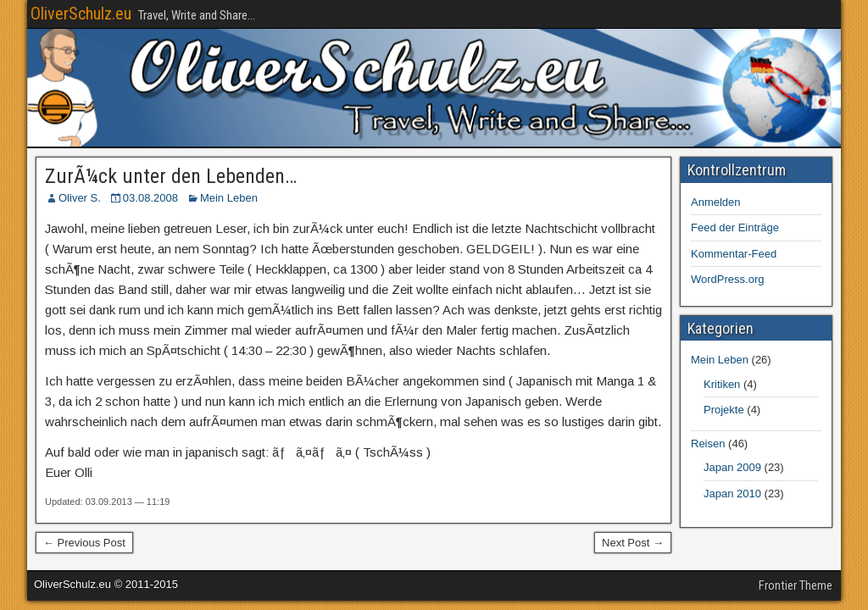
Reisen (708, 444)
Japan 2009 (732, 467)
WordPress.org (727, 279)
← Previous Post (84, 543)
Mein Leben (229, 198)
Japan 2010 (732, 494)
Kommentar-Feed (734, 254)
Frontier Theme (796, 585)
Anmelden (716, 202)
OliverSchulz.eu (81, 14)
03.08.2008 (150, 198)
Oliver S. (80, 198)
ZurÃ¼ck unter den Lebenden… (171, 176)
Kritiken (722, 384)
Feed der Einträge (735, 227)
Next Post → (633, 543)
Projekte (724, 410)
